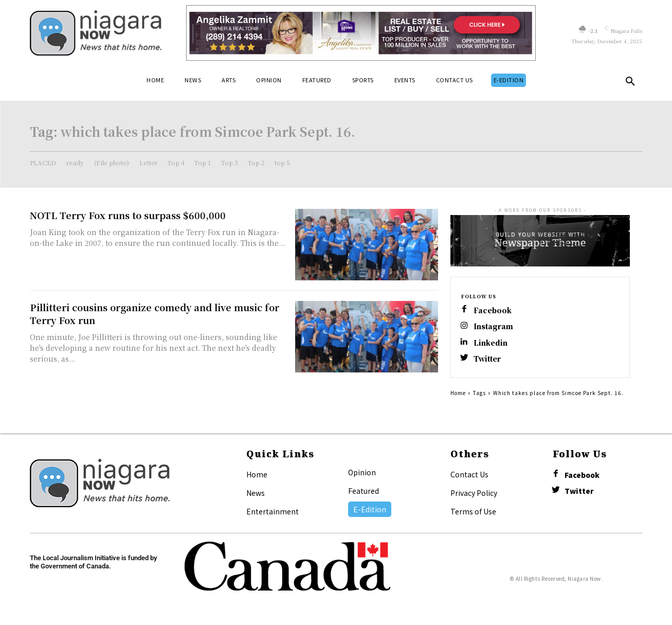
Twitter (488, 360)
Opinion (362, 473)
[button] (630, 83)
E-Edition (370, 510)
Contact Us (469, 475)
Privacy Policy (474, 494)
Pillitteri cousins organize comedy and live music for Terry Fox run (155, 314)
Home (458, 394)
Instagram (494, 327)
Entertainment (273, 512)
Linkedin (491, 343)
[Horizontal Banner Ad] (361, 33)
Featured (364, 492)
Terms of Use (473, 512)
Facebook (493, 310)
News (256, 494)
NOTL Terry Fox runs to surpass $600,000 (128, 215)
